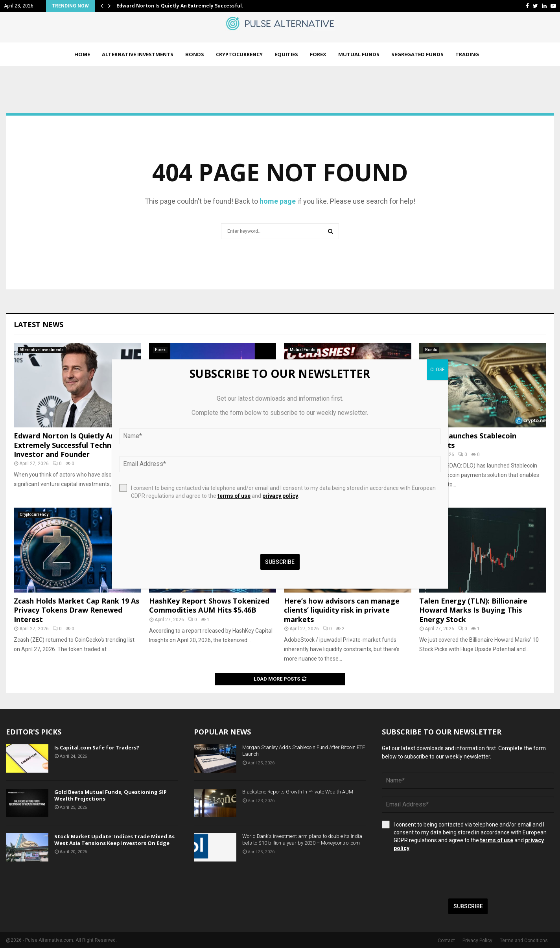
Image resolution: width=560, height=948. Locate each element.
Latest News (39, 324)
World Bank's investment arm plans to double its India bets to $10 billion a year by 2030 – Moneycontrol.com (302, 839)
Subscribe (468, 906)
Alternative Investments (138, 54)
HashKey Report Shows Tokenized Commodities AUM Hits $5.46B (209, 605)
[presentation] (442, 875)
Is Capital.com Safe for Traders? (97, 747)
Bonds (195, 54)
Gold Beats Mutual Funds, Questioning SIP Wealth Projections (111, 795)
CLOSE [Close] (437, 370)
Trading (467, 54)
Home (82, 54)
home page (278, 201)
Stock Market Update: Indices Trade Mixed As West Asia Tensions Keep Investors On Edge (114, 840)
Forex (318, 54)
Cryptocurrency (239, 54)
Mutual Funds (359, 54)
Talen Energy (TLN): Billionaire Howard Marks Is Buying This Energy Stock (473, 610)
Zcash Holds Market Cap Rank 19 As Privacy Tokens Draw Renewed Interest (76, 610)
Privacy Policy (477, 941)
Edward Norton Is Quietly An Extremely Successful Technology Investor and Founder (73, 445)
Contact (446, 941)
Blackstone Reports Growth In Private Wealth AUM (298, 792)
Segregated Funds (417, 54)
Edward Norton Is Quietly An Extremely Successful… (181, 6)
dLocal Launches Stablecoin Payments (468, 440)
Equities (286, 54)
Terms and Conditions (524, 941)
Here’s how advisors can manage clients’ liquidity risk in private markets (342, 610)
